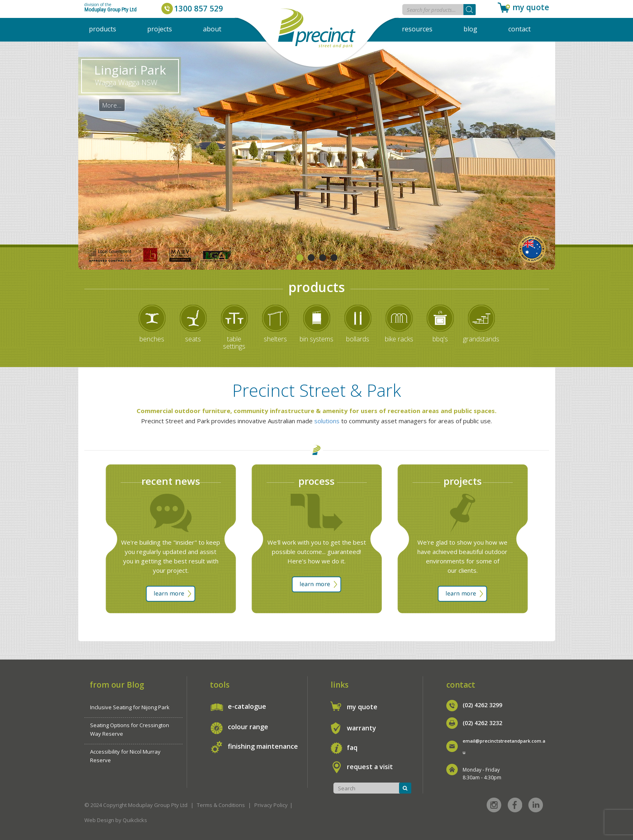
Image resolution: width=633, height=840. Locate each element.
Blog (470, 29)
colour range (248, 727)
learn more (171, 594)
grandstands (481, 339)
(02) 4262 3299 (482, 705)
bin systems (316, 339)
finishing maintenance (263, 746)
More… (112, 105)
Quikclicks (135, 820)
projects (463, 481)
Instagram (494, 805)
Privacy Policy (271, 805)
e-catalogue (247, 706)
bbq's (440, 339)
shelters (275, 339)
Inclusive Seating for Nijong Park (130, 707)
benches (152, 339)
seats (193, 339)
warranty (362, 728)
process (316, 481)
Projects (160, 29)
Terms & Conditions (221, 805)
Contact (519, 29)
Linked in (536, 805)
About (212, 29)
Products (103, 29)
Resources (417, 29)
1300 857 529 (199, 9)
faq (352, 748)
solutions (327, 421)
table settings (234, 343)
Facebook (515, 805)
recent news (171, 481)
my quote (531, 7)
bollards (358, 339)
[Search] (470, 10)
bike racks (399, 339)
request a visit (370, 767)
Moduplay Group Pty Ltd (110, 10)
